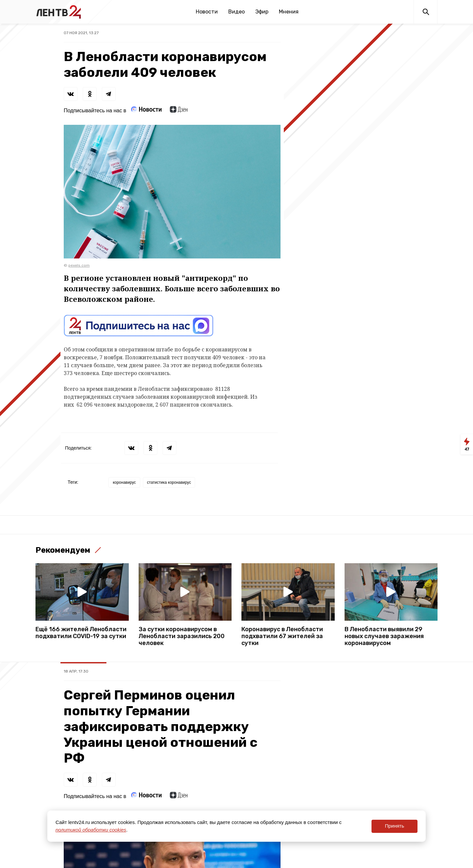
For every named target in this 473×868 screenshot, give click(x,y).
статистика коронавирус (169, 482)
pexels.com (79, 265)
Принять (395, 826)
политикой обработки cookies (91, 830)
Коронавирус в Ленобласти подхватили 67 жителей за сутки (282, 636)
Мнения (289, 12)
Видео (236, 12)
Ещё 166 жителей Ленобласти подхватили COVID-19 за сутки (81, 633)
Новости (207, 12)
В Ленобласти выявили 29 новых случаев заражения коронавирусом (384, 636)
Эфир (262, 12)
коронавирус (124, 482)
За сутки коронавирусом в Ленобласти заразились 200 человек (182, 636)
